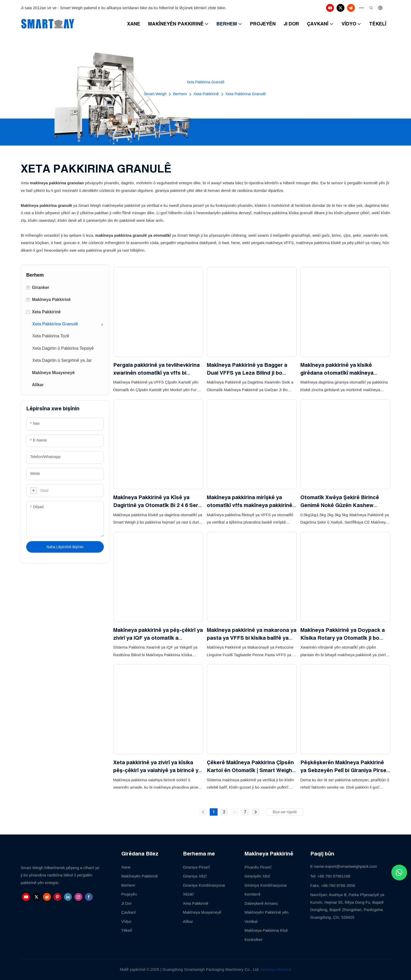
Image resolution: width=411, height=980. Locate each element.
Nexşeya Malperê (276, 969)
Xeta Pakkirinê (206, 94)
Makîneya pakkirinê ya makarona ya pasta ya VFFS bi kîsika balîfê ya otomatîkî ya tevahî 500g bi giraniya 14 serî (252, 634)
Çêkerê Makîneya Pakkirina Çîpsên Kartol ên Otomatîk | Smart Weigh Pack (250, 767)
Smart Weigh (155, 94)
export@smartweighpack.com (351, 866)
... (235, 811)
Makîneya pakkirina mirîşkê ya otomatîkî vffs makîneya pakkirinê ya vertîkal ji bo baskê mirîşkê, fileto (250, 502)
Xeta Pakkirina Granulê (246, 94)
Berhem (180, 94)
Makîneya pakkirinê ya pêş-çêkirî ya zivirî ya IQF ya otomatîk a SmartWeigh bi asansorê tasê (158, 634)
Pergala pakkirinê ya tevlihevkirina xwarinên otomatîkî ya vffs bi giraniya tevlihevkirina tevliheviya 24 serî (156, 369)
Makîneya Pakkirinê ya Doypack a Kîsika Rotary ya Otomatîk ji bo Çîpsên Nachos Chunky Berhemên (344, 634)
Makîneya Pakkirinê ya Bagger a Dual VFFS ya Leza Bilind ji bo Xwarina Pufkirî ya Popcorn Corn (248, 369)
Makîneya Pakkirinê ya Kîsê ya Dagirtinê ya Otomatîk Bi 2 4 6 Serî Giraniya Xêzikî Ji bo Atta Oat (156, 502)
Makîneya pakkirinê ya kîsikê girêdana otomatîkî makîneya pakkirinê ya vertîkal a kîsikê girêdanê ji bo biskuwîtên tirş (337, 369)
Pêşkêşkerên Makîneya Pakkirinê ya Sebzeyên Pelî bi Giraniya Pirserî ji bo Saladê (345, 767)
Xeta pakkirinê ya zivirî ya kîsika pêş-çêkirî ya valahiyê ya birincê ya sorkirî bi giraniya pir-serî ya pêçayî (158, 767)
